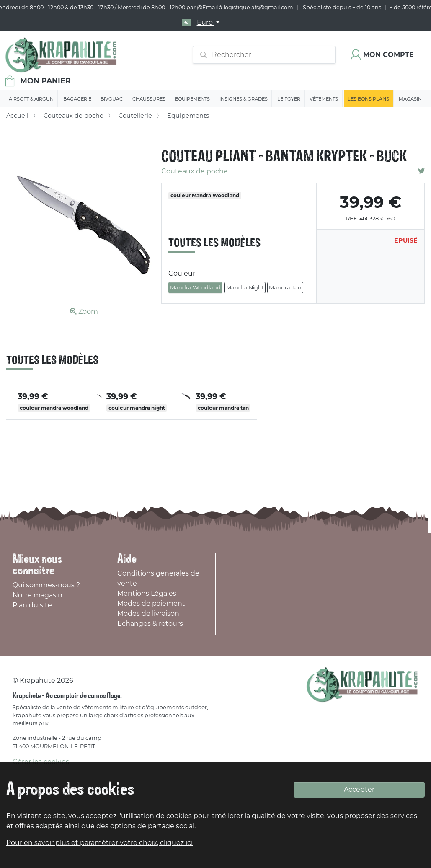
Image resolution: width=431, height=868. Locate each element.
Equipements (192, 99)
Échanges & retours (150, 624)
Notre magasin (37, 595)
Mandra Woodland (195, 288)
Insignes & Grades (244, 99)
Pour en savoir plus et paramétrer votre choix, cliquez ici (99, 843)
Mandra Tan (285, 288)
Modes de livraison (148, 614)
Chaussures (149, 99)
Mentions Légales (147, 593)
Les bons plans (368, 99)
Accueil (17, 116)
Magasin (410, 99)
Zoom (84, 311)
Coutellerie (135, 116)
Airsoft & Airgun (31, 99)
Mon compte (388, 55)
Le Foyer (289, 99)
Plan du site (32, 605)
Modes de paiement (151, 603)
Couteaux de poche (74, 116)
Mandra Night (245, 288)
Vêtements (324, 99)
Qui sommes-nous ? (46, 585)
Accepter (359, 789)
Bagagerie (77, 99)
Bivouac (112, 99)
